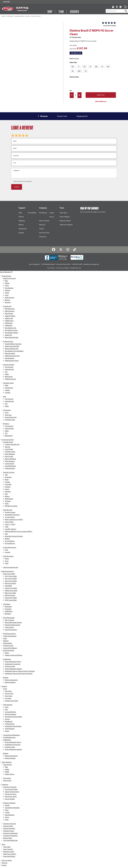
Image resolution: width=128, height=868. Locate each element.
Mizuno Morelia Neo (12, 337)
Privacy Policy (51, 268)
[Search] (126, 11)
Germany (8, 492)
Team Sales (63, 213)
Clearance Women (9, 828)
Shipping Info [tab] (82, 116)
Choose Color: (74, 77)
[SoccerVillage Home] (8, 9)
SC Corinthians (10, 541)
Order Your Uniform (66, 225)
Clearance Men (8, 826)
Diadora (7, 290)
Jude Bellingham (10, 466)
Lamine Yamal (9, 464)
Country (7, 552)
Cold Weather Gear (9, 737)
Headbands (9, 721)
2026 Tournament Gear (11, 567)
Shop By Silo (7, 306)
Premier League (10, 512)
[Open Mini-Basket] (125, 7)
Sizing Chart (23, 229)
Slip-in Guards (9, 620)
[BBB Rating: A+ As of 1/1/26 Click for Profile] (56, 258)
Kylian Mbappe (10, 454)
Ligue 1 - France (10, 524)
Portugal (8, 501)
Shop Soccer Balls (9, 574)
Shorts (7, 731)
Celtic (7, 527)
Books (7, 653)
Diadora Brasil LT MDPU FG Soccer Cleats (28, 16)
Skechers (8, 302)
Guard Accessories (11, 630)
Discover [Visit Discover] (74, 11)
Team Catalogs (65, 217)
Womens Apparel (10, 714)
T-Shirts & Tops (10, 724)
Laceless (8, 393)
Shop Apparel (8, 705)
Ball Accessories (10, 595)
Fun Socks (8, 698)
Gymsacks (8, 609)
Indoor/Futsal (9, 369)
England (8, 487)
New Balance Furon (11, 330)
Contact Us (43, 237)
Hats (6, 709)
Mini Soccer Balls (10, 583)
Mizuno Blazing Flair (12, 349)
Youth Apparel (10, 729)
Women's (6, 424)
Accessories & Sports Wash (13, 717)
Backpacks (8, 606)
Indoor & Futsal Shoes (12, 792)
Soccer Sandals (10, 799)
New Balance (9, 288)
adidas (7, 769)
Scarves (7, 719)
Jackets (7, 805)
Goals (5, 638)
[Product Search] (115, 11)
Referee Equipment (11, 680)
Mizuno (7, 300)
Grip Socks (8, 691)
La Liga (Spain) (10, 517)
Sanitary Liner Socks (11, 701)
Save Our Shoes (44, 233)
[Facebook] (54, 250)
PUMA (7, 772)
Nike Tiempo (9, 313)
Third (7, 563)
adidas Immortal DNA (12, 346)
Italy (6, 494)
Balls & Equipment (8, 571)
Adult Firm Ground (9, 278)
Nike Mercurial (10, 309)
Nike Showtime (10, 353)
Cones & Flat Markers (10, 648)
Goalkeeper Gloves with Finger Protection (19, 674)
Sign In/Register (6, 272)
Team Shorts (7, 781)
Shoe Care (8, 415)
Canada (7, 482)
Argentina (8, 477)
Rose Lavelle (9, 456)
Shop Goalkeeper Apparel (13, 669)
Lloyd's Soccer (52, 215)
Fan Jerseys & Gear (8, 440)
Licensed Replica (10, 712)
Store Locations (44, 221)
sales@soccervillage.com (91, 264)
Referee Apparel (10, 682)
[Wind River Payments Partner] (77, 257)
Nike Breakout (10, 358)
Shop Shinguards (9, 618)
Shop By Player (8, 442)
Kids (5, 397)
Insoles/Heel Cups (11, 417)
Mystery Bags (8, 838)
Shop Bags (7, 604)
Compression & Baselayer (12, 735)
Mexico (7, 496)
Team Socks (7, 778)
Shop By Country (9, 472)
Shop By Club (8, 510)
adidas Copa (9, 318)
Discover (4, 863)
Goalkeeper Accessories (13, 664)
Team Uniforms (7, 762)
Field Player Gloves (9, 634)
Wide (7, 385)
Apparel (4, 686)
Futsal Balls (8, 586)
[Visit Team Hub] (22, 9)
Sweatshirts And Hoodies (13, 726)
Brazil (7, 480)
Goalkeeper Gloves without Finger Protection (20, 671)
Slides (7, 374)
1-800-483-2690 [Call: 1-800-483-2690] (77, 264)
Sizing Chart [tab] (62, 116)
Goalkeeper (7, 659)
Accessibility (32, 213)
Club (6, 550)
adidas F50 (8, 335)
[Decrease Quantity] (72, 95)
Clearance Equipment (10, 836)
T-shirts (7, 812)
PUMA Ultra (9, 323)
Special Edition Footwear (13, 344)
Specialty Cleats (8, 383)
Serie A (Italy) (9, 522)
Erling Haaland (10, 461)
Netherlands (9, 499)
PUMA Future (9, 321)
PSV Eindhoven (10, 543)
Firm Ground (9, 367)
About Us (42, 225)
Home (3, 16)
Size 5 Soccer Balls (11, 576)
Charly (7, 293)
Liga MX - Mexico (10, 529)
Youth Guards (9, 627)
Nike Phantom (10, 311)
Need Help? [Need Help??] (7, 2)
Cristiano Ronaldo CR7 (12, 444)
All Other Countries (11, 506)
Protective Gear (10, 420)
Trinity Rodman (10, 468)
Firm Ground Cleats (11, 789)
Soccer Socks (9, 694)
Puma (7, 286)
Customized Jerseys (10, 547)
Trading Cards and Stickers (13, 655)
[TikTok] (75, 250)
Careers (42, 229)
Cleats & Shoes (6, 276)
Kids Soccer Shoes (11, 796)
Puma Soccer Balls (11, 598)
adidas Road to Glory (12, 361)
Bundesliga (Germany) (12, 515)
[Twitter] (61, 250)
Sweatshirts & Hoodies (12, 808)
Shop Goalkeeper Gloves (13, 662)
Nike (6, 281)
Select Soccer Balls (11, 588)
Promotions (43, 213)
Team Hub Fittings (9, 856)
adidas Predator (10, 316)
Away (7, 561)
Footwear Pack (8, 341)
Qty (71, 91)
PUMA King (9, 325)
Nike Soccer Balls (10, 593)
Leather (7, 390)
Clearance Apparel (9, 803)
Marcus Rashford (10, 459)
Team (3, 844)
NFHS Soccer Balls (11, 600)
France (7, 489)
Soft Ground (9, 388)
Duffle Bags (9, 611)
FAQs (20, 213)
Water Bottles (8, 643)
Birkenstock (9, 377)
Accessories (7, 410)
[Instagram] (68, 250)
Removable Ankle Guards (13, 622)
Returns (21, 225)
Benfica (7, 539)
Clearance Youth (9, 831)
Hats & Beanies (10, 815)
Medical (6, 641)
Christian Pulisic (10, 452)
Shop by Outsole (9, 365)
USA (6, 475)
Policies (21, 217)
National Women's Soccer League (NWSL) (19, 531)
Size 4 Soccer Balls (11, 579)
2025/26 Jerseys (8, 556)
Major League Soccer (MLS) (14, 519)
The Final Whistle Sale (10, 840)
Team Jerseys (7, 765)
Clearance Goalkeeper (10, 833)
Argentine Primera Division (14, 536)
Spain (7, 504)
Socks (5, 689)
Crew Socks (9, 696)
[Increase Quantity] (79, 95)
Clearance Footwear (10, 787)
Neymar (7, 447)
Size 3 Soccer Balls (11, 581)
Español (21, 233)
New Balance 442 (10, 328)
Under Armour (10, 298)
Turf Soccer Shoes (11, 794)
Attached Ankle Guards (12, 625)
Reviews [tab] (44, 116)
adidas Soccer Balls (11, 591)
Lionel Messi (9, 449)
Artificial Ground (10, 379)
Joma (7, 295)
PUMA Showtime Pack (12, 356)
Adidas (7, 283)
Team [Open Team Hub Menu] (61, 11)
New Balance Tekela (11, 333)
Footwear (10, 16)
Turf (6, 372)
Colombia (8, 484)
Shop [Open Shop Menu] (50, 11)
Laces (7, 412)
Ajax (6, 534)
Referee (6, 678)
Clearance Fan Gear (10, 824)
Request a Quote (65, 221)
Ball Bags (8, 614)
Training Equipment (10, 636)
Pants (7, 707)
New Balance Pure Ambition (14, 351)
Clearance (5, 785)
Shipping (22, 221)
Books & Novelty (9, 650)
